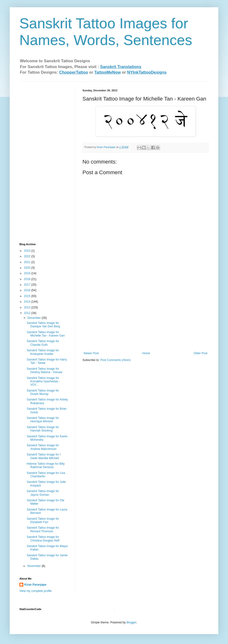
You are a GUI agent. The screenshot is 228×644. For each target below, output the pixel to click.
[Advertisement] (146, 315)
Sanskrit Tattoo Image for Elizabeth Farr (43, 520)
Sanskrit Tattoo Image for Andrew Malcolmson (43, 447)
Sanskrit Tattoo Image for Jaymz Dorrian (43, 493)
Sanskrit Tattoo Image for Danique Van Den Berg (43, 325)
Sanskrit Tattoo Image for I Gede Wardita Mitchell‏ (44, 456)
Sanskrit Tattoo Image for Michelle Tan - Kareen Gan (46, 334)
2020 (28, 268)
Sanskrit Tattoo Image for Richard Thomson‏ (43, 529)
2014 (28, 302)
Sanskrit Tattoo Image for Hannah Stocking (43, 429)
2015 (28, 296)
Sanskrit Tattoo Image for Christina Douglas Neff (43, 539)
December (35, 318)
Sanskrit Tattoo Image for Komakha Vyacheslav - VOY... (43, 381)
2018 (28, 279)
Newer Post (91, 353)
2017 (28, 285)
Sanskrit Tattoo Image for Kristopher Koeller (43, 352)
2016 (28, 290)
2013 (28, 307)
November (35, 566)
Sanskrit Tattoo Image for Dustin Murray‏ (43, 392)
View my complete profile (36, 591)
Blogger (131, 622)
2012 (28, 313)
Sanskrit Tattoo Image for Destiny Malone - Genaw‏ (44, 370)
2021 (28, 262)
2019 (28, 273)
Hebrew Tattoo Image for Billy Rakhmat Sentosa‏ (46, 465)
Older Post (200, 353)
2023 (28, 251)
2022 (28, 256)
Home (146, 353)
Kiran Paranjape (35, 585)
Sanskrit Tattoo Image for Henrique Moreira (43, 420)
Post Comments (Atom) (115, 360)
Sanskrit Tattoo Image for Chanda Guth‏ (43, 343)
